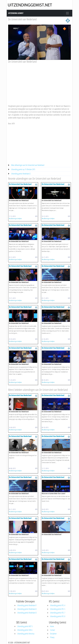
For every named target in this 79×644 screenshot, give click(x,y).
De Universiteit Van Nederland (20, 184)
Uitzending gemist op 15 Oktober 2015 (23, 169)
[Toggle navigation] (67, 13)
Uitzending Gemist (16, 13)
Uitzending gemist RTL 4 (58, 605)
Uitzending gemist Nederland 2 (21, 174)
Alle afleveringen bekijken (15, 218)
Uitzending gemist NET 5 (25, 626)
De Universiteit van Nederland (22, 19)
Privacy (52, 637)
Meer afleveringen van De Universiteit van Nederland (28, 165)
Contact (53, 630)
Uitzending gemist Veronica (26, 634)
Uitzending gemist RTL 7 (58, 613)
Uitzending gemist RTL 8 (58, 616)
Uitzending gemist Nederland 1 (27, 605)
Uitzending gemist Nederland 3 (27, 613)
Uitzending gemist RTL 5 (58, 609)
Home (52, 626)
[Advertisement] (39, 82)
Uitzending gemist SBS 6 (25, 630)
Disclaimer (53, 634)
